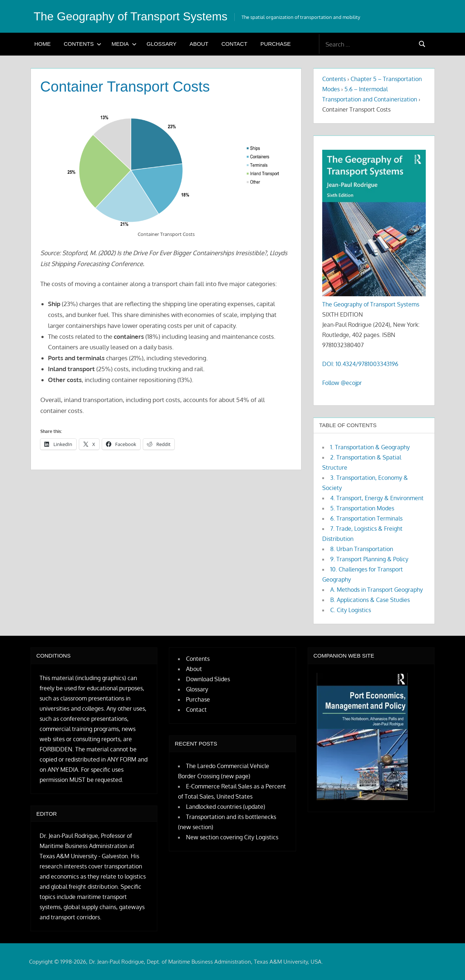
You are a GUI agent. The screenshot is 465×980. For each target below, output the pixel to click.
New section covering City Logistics (232, 837)
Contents (83, 44)
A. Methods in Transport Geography (377, 590)
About (199, 44)
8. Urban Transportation (362, 549)
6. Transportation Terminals (366, 518)
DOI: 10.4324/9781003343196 (360, 364)
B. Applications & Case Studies (370, 600)
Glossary (162, 44)
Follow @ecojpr (342, 383)
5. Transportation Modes (362, 508)
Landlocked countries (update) (226, 807)
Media (124, 44)
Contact (234, 44)
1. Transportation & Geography (370, 447)
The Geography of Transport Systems (131, 16)
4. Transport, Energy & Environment (377, 498)
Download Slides (208, 679)
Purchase (276, 44)
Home (43, 44)
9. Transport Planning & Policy (369, 559)
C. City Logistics (351, 610)
